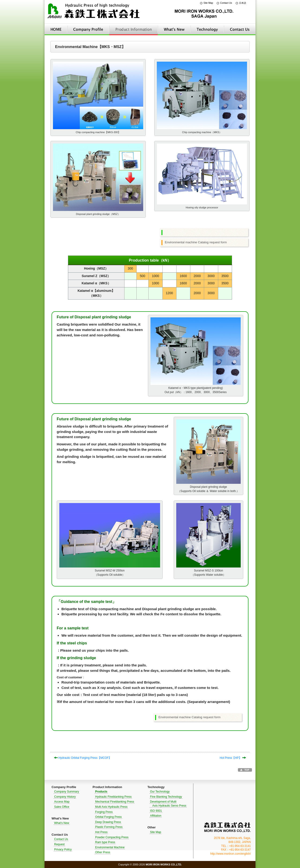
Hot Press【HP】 (233, 758)
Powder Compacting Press (112, 837)
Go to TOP (245, 770)
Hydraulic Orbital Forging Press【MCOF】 (83, 758)
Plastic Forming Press (109, 827)
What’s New (174, 29)
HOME (56, 29)
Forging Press (104, 812)
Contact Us (226, 3)
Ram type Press (105, 842)
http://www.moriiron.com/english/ (231, 854)
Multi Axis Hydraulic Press (111, 807)
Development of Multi (168, 804)
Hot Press (101, 832)
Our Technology (160, 792)
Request (59, 844)
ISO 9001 (156, 811)
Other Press (103, 852)
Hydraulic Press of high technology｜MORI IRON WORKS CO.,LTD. (94, 12)
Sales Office (62, 807)
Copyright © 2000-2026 (150, 864)
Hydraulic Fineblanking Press (113, 797)
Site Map (208, 3)
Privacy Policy (63, 849)
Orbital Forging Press (108, 817)
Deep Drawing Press (108, 822)
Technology (207, 29)
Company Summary (67, 792)
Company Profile (88, 29)
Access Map (62, 802)
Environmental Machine (110, 847)
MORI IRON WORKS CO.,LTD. (227, 827)
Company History (65, 797)
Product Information (133, 29)
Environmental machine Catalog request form (196, 242)
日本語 (243, 3)
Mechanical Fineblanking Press (115, 802)
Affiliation (156, 816)
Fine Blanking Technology (166, 797)
